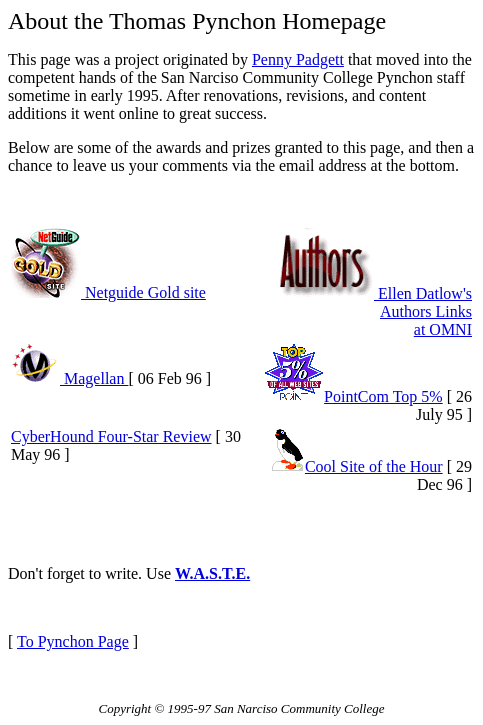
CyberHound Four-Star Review (111, 436)
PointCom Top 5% (353, 396)
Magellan (69, 378)
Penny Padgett (298, 59)
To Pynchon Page (73, 641)
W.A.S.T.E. (212, 573)
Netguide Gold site (108, 292)
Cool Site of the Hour (357, 466)
